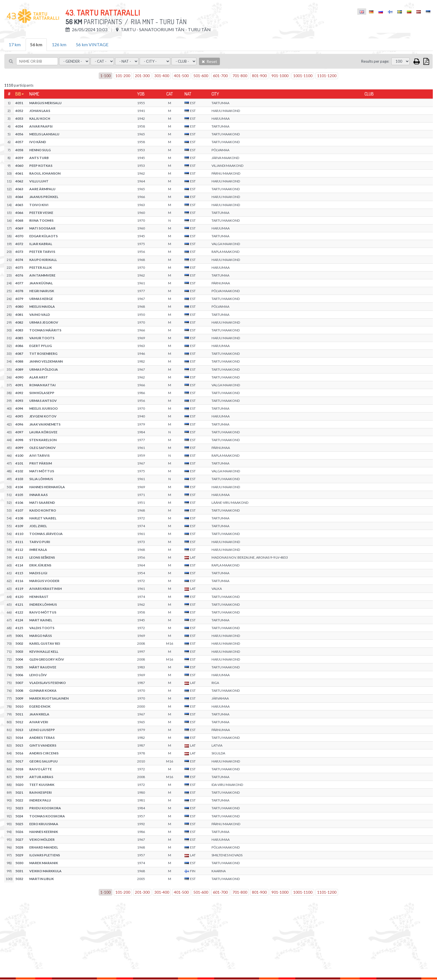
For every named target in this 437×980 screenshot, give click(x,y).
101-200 (123, 76)
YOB (141, 94)
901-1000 (280, 76)
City (215, 94)
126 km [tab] (59, 44)
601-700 (220, 76)
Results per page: (375, 61)
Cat (170, 94)
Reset (209, 61)
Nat (188, 94)
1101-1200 (327, 76)
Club (369, 94)
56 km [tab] (36, 44)
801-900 (259, 76)
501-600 (201, 76)
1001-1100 (303, 76)
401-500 (181, 76)
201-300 (142, 76)
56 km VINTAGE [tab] (92, 44)
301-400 (162, 76)
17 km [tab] (15, 44)
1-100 (105, 76)
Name (34, 94)
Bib (18, 94)
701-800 (240, 76)
